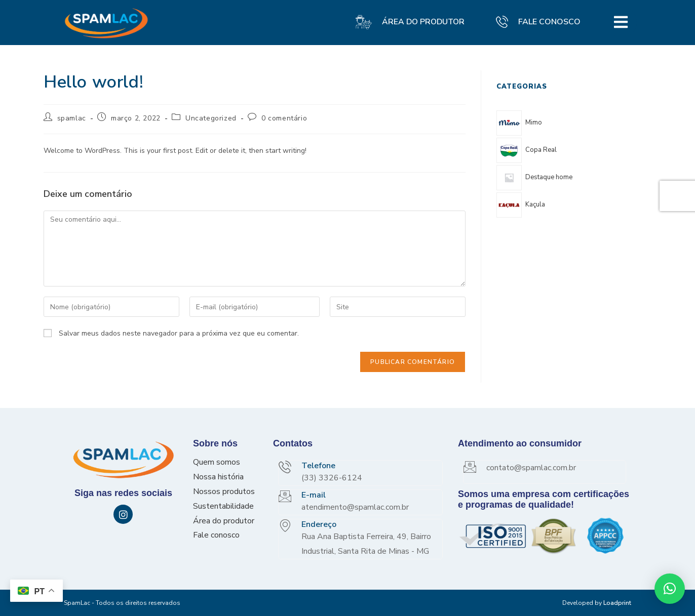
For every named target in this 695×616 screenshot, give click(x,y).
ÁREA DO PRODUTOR (425, 22)
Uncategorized (211, 118)
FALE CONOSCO (549, 22)
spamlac (72, 118)
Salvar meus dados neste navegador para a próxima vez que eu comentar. (179, 333)
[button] (670, 589)
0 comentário (284, 118)
